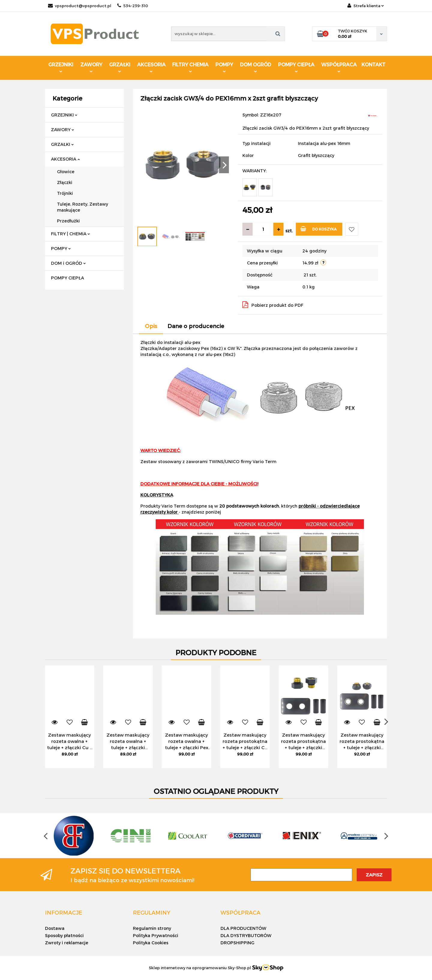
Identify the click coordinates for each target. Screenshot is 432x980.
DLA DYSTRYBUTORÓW (246, 935)
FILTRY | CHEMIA (70, 234)
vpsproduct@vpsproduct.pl (80, 6)
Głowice (66, 172)
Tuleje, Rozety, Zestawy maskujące (82, 207)
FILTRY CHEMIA (190, 67)
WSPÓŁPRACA (339, 67)
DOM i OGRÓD (68, 263)
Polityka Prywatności (156, 935)
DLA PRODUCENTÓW (243, 928)
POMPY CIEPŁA (296, 67)
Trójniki (65, 193)
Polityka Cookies (151, 943)
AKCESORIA (151, 67)
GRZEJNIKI (61, 67)
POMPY (224, 67)
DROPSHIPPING (237, 943)
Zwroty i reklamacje (67, 943)
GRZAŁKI (120, 67)
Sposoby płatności (64, 935)
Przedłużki (68, 221)
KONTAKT (373, 64)
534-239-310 (133, 6)
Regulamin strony (152, 928)
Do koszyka (318, 229)
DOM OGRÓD (256, 67)
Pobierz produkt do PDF (273, 305)
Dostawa (55, 928)
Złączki (65, 182)
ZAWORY (91, 67)
